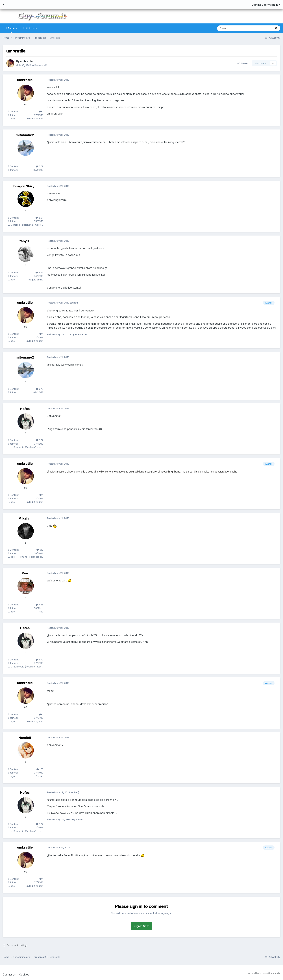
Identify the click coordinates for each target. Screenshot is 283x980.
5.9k (39, 218)
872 (40, 440)
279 (40, 166)
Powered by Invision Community (263, 973)
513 (40, 550)
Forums (12, 30)
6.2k (39, 273)
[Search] (236, 28)
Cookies (24, 974)
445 (40, 605)
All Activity (31, 28)
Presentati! (41, 65)
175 (40, 769)
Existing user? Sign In (266, 5)
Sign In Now (141, 926)
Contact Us (9, 974)
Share (243, 63)
